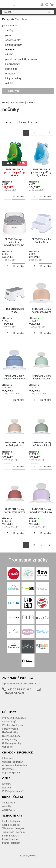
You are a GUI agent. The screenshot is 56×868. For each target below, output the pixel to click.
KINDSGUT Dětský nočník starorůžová (14, 511)
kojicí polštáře (13, 64)
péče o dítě (11, 69)
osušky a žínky (13, 40)
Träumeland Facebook (14, 832)
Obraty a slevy (10, 740)
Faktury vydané (10, 729)
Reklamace (8, 769)
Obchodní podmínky (13, 762)
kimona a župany (14, 45)
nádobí (9, 54)
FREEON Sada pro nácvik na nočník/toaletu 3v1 (14, 242)
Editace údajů (9, 722)
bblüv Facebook (11, 839)
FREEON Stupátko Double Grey (41, 241)
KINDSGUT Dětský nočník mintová (41, 377)
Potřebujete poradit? (13, 791)
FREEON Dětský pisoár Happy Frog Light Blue (41, 172)
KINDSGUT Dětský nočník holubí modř (14, 377)
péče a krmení (10, 26)
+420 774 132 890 (19, 689)
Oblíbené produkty (12, 743)
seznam (34, 122)
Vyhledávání (9, 803)
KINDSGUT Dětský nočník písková (14, 444)
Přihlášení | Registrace (14, 718)
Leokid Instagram (11, 821)
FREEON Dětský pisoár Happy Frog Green (14, 172)
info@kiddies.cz (14, 693)
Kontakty (7, 784)
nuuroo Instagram (11, 843)
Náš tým (6, 788)
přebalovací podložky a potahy (21, 59)
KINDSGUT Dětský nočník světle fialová (41, 511)
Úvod (5, 102)
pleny (8, 35)
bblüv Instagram (11, 836)
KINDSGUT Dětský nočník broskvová (41, 310)
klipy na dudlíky (13, 78)
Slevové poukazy (11, 736)
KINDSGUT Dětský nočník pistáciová (41, 444)
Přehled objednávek (13, 725)
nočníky (10, 50)
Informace (8, 758)
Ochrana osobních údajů (15, 765)
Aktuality (7, 806)
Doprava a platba (11, 773)
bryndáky (10, 74)
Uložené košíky (10, 732)
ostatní (9, 83)
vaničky (9, 30)
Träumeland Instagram (14, 828)
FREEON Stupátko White (14, 310)
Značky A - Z (9, 810)
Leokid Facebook (11, 825)
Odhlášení (7, 747)
